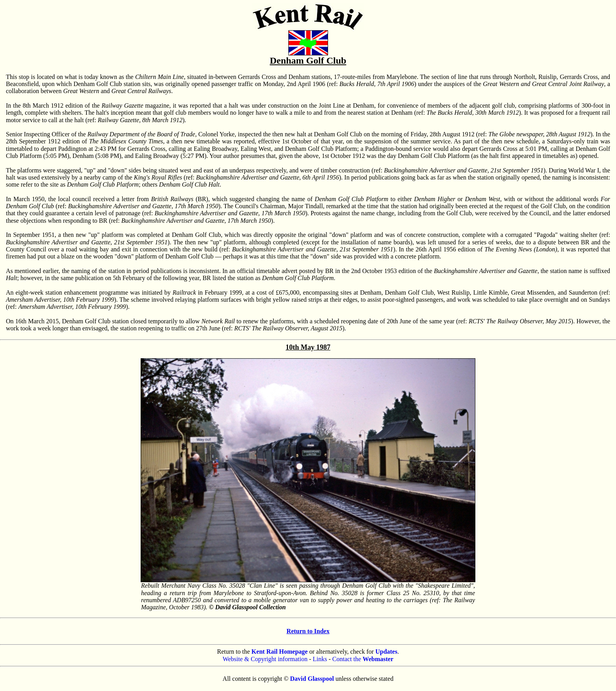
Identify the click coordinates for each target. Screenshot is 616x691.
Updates (386, 652)
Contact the (363, 659)
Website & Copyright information (265, 659)
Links (320, 659)
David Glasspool (312, 679)
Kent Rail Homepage (280, 652)
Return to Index (308, 631)
